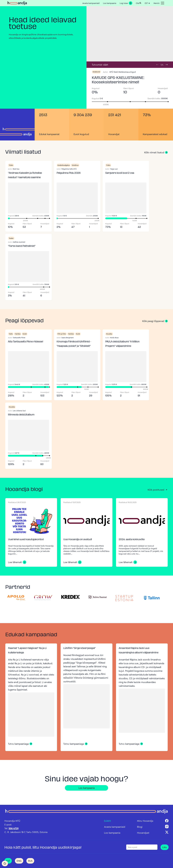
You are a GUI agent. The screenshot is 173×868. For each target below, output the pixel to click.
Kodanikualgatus (64, 165)
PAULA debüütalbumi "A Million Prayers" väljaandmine (122, 344)
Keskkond (96, 72)
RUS (30, 861)
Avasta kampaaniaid (91, 3)
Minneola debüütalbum (21, 415)
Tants (11, 334)
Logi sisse (126, 3)
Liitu (165, 847)
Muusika (109, 334)
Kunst (25, 334)
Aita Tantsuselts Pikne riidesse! (25, 342)
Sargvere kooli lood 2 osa (120, 173)
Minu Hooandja (145, 821)
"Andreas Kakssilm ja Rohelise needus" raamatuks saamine (25, 175)
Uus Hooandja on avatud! (78, 540)
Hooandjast (143, 833)
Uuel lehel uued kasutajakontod (26, 540)
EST (147, 3)
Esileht (108, 821)
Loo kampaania (110, 3)
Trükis (11, 165)
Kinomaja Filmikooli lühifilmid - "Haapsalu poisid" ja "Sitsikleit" (74, 344)
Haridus (18, 334)
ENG (19, 861)
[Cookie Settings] (5, 863)
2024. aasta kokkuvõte (132, 540)
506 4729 (14, 828)
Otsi (139, 3)
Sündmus (75, 165)
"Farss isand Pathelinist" (22, 246)
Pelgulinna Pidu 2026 (69, 173)
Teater (11, 238)
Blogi (140, 827)
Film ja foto (62, 334)
